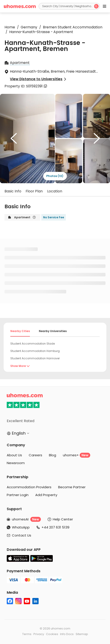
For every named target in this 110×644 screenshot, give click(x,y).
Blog (53, 455)
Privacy (39, 634)
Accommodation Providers (29, 487)
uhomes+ (77, 455)
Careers (35, 455)
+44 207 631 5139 (55, 527)
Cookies (52, 634)
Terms (27, 634)
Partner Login (18, 495)
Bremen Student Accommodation (71, 27)
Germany (28, 27)
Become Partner (72, 487)
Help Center (63, 519)
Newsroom (16, 463)
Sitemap (82, 634)
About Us (14, 455)
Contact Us (22, 535)
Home (10, 27)
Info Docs (67, 634)
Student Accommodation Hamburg (35, 351)
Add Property (46, 495)
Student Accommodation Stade (33, 344)
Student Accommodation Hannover (35, 358)
